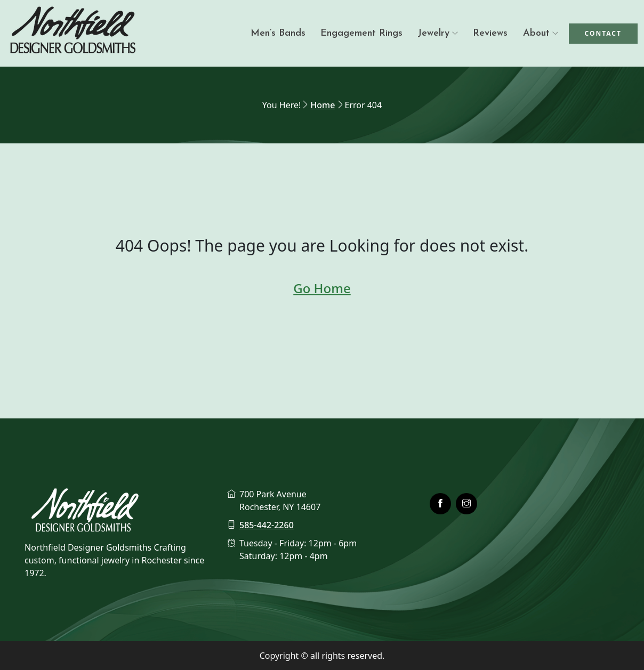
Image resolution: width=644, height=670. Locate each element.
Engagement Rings (361, 33)
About (536, 33)
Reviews (490, 33)
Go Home (322, 288)
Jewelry (433, 33)
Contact (603, 33)
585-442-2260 (267, 525)
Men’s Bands (278, 33)
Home (323, 105)
